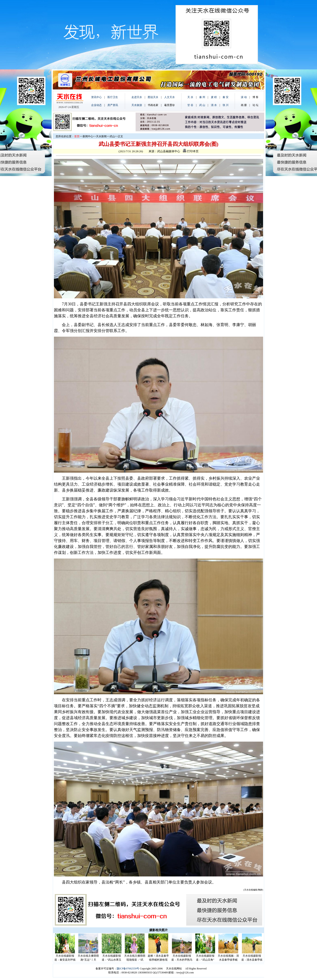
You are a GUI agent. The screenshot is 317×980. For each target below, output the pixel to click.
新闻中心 (88, 136)
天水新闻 (101, 136)
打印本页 (191, 151)
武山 (112, 136)
